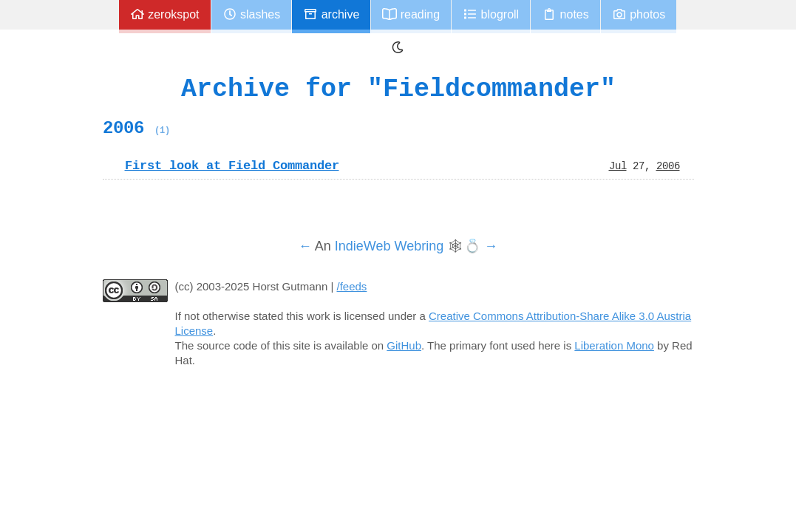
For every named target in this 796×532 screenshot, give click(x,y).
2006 (136, 128)
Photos (639, 14)
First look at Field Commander (232, 166)
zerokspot (165, 14)
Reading (411, 14)
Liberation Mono (614, 345)
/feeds (352, 286)
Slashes (252, 14)
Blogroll (491, 14)
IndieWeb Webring (389, 246)
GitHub (404, 345)
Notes (565, 14)
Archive (331, 14)
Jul (618, 166)
